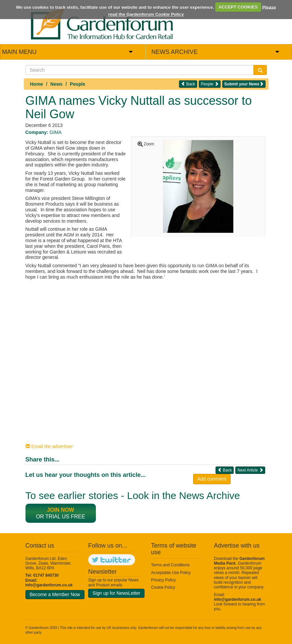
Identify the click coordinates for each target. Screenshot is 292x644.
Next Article (250, 470)
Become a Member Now (55, 594)
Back (188, 84)
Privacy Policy (164, 580)
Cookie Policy (163, 587)
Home (37, 84)
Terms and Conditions (170, 565)
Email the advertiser (49, 446)
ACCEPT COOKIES (238, 7)
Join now (61, 510)
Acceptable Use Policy (171, 573)
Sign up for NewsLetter (116, 593)
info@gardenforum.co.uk (49, 585)
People (77, 84)
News (56, 84)
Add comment (212, 479)
